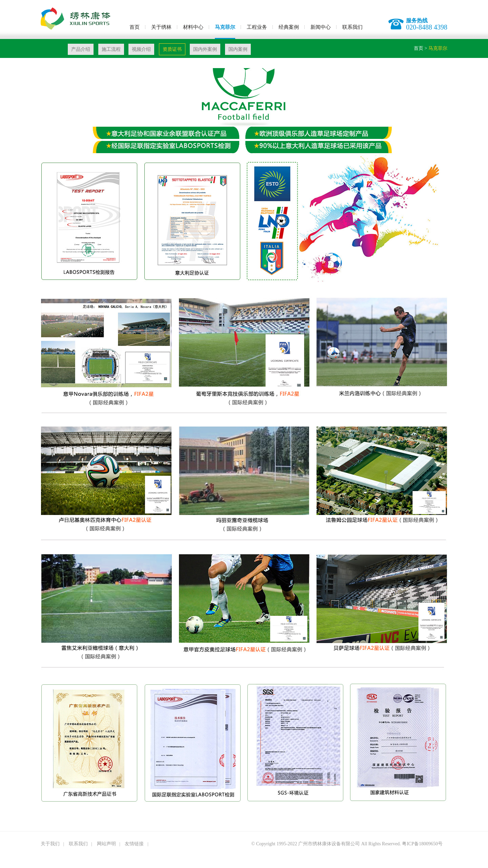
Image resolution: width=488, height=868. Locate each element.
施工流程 (111, 49)
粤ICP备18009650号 (422, 844)
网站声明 (106, 844)
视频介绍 (141, 49)
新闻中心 (321, 27)
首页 (135, 27)
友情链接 (134, 844)
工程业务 (257, 27)
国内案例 (238, 49)
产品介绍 (81, 49)
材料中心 (193, 27)
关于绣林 (161, 27)
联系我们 (352, 27)
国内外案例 (205, 49)
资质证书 (172, 49)
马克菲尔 (225, 27)
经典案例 (289, 27)
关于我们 (50, 844)
